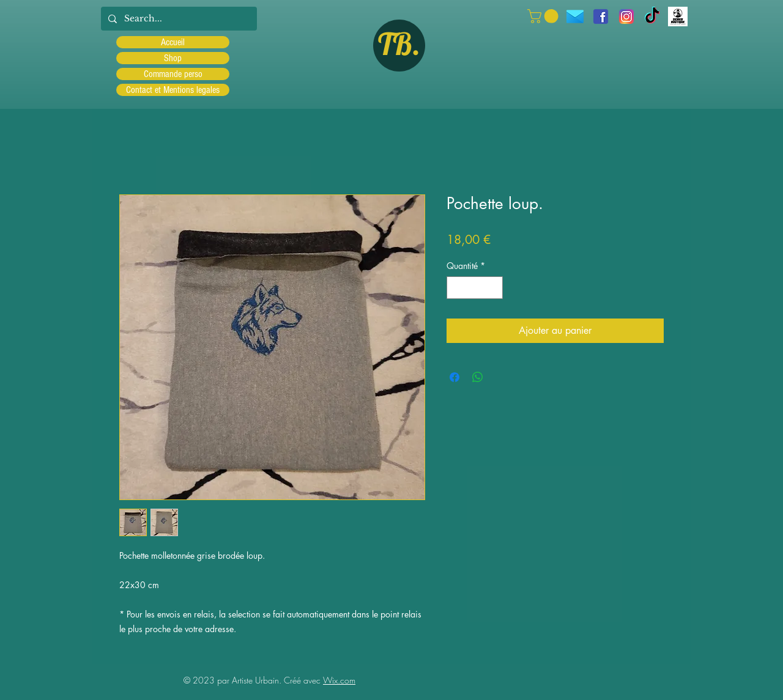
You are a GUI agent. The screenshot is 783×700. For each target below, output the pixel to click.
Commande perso (173, 74)
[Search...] (178, 19)
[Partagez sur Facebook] (455, 377)
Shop (173, 58)
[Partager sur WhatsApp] (478, 377)
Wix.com (339, 680)
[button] (544, 16)
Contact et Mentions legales (173, 90)
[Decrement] (456, 288)
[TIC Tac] (652, 17)
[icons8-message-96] (575, 17)
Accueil (173, 42)
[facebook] (601, 17)
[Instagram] (626, 17)
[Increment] (493, 288)
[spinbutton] (475, 288)
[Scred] (678, 17)
